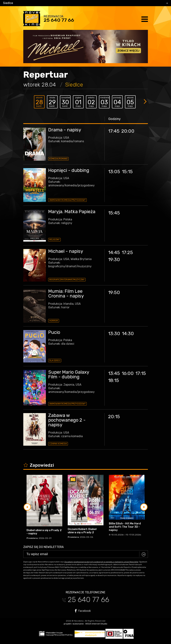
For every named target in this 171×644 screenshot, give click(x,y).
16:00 (128, 373)
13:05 (114, 172)
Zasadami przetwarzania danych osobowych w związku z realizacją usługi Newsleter (101, 562)
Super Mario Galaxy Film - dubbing (69, 374)
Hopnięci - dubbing (69, 170)
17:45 (114, 131)
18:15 (114, 380)
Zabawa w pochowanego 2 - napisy (67, 420)
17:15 (141, 373)
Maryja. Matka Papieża (72, 212)
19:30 (114, 260)
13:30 (114, 334)
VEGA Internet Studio (96, 624)
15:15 (127, 172)
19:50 (114, 293)
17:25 (127, 253)
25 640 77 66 (59, 20)
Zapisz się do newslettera (44, 547)
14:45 (114, 253)
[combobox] (85, 3)
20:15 (114, 417)
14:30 (128, 334)
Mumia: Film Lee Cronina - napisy (66, 294)
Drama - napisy (65, 130)
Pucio (54, 332)
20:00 (128, 131)
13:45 (114, 373)
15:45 (114, 213)
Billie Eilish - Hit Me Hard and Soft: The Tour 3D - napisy (125, 527)
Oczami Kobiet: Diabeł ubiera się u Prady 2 (82, 531)
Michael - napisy (66, 251)
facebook (83, 611)
